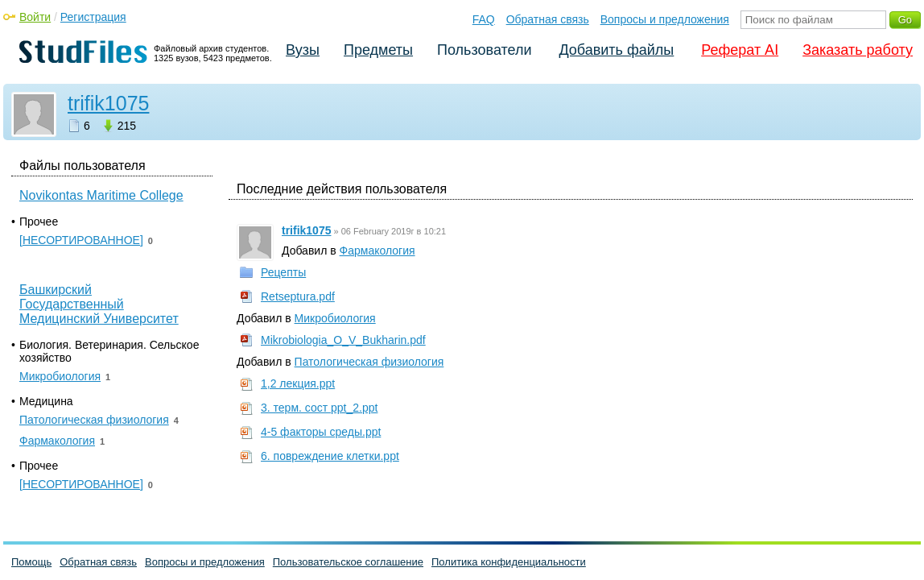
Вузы (303, 50)
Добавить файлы (616, 50)
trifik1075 (108, 103)
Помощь (31, 562)
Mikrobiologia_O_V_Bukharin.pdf (343, 340)
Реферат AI (740, 50)
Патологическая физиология (369, 362)
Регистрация (93, 17)
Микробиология (335, 318)
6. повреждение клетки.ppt (330, 456)
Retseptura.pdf (298, 296)
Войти (35, 17)
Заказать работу (858, 50)
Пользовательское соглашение (348, 562)
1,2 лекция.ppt (298, 383)
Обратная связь (548, 19)
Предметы (378, 50)
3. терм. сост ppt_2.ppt (319, 408)
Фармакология (377, 251)
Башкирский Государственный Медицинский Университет (99, 304)
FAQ (484, 19)
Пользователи (484, 50)
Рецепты (283, 272)
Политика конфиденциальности (509, 562)
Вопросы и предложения (665, 19)
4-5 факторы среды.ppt (321, 432)
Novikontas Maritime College (101, 195)
